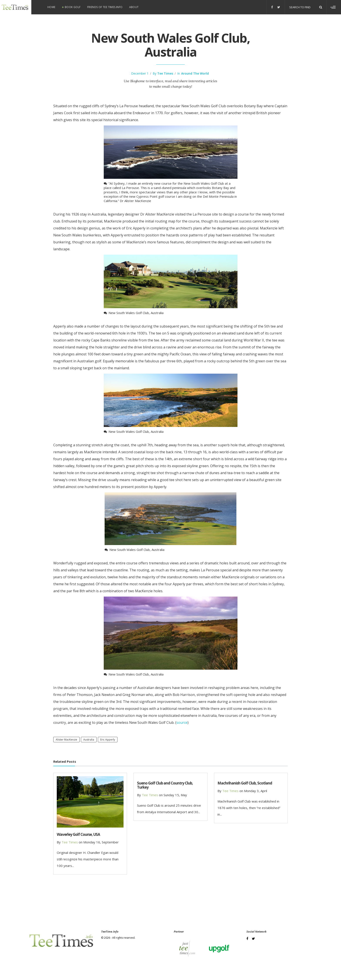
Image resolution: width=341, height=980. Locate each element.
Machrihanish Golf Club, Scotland (245, 783)
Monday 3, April (256, 791)
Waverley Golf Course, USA (78, 834)
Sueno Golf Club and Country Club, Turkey (165, 785)
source (182, 722)
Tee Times (165, 73)
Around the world (195, 73)
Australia (89, 740)
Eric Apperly (108, 740)
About (134, 7)
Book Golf (73, 7)
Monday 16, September (101, 842)
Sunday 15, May (175, 795)
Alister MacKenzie (66, 740)
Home (51, 7)
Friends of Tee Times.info (105, 7)
